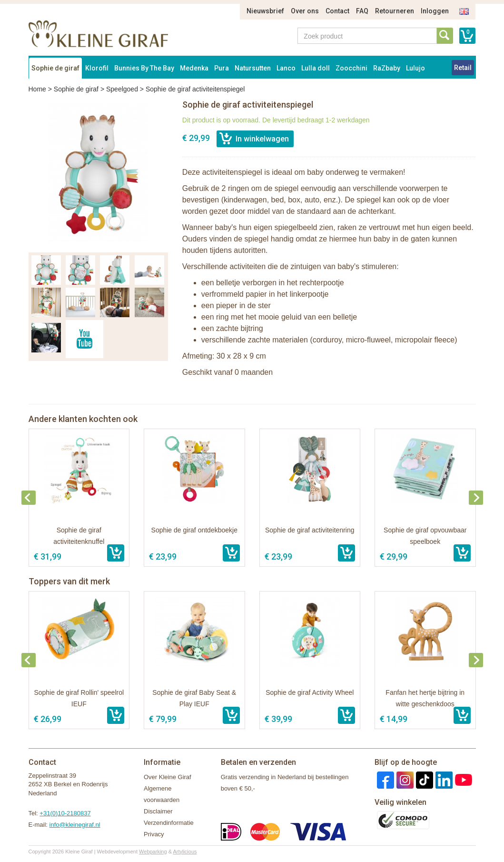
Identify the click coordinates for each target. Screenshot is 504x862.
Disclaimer (158, 811)
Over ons (305, 11)
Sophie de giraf (55, 68)
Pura (222, 68)
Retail (463, 68)
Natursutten (253, 68)
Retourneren (395, 11)
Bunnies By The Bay (144, 68)
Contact (337, 11)
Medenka (194, 68)
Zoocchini (351, 68)
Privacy (154, 834)
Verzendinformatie (169, 823)
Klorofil (97, 68)
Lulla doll (316, 68)
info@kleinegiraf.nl (75, 825)
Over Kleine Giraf (168, 777)
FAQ (362, 11)
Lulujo (415, 68)
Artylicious (185, 852)
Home (37, 89)
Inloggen (435, 11)
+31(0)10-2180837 (65, 813)
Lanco (286, 68)
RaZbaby (387, 68)
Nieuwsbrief (265, 11)
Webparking (153, 852)
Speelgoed (122, 89)
